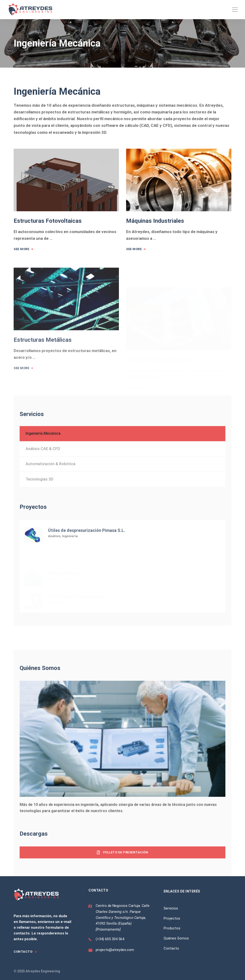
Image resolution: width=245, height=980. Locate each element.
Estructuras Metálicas (43, 358)
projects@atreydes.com (115, 950)
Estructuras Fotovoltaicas (48, 221)
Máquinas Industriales (155, 222)
